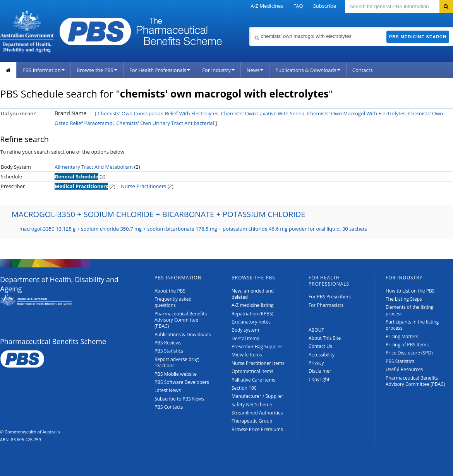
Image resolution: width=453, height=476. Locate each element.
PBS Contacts (169, 407)
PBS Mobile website (176, 374)
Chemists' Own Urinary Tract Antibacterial (165, 123)
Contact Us (320, 346)
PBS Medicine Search (418, 37)
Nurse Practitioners (143, 186)
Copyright (319, 379)
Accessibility (322, 355)
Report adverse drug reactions (177, 362)
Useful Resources (404, 369)
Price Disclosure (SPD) (409, 353)
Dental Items (245, 338)
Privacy (316, 363)
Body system (245, 330)
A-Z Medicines (267, 6)
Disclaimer (320, 371)
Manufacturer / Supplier (257, 396)
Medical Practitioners (81, 186)
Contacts (363, 70)
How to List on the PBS (410, 291)
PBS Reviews (168, 343)
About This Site (325, 338)
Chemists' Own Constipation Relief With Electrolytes (158, 113)
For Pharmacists (326, 305)
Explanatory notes (251, 322)
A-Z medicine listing (253, 305)
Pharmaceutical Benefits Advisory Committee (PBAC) (181, 320)
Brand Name (70, 113)
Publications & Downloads (308, 70)
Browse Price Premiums (257, 429)
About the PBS (170, 291)
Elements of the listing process (410, 310)
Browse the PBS (97, 70)
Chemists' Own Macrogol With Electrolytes (356, 113)
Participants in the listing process (412, 325)
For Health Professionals (160, 70)
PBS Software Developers (182, 382)
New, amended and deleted (253, 294)
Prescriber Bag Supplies (257, 347)
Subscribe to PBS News (179, 399)
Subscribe (325, 6)
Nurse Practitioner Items (258, 363)
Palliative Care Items (253, 380)
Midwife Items (247, 355)
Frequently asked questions (173, 302)
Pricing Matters (402, 336)
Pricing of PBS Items (407, 345)
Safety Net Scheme (252, 405)
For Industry (218, 70)
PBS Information (44, 70)
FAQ (298, 6)
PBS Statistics (169, 351)
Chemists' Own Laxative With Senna (263, 113)
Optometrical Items (252, 371)
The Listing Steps (404, 299)
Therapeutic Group (252, 421)
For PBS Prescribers (330, 297)
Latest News (168, 390)
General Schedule (76, 176)
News (255, 70)
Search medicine (249, 27)
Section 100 (244, 388)
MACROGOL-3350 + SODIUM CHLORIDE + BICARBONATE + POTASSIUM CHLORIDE (158, 214)
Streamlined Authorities (257, 413)
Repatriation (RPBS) (252, 314)
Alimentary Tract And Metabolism (94, 167)
